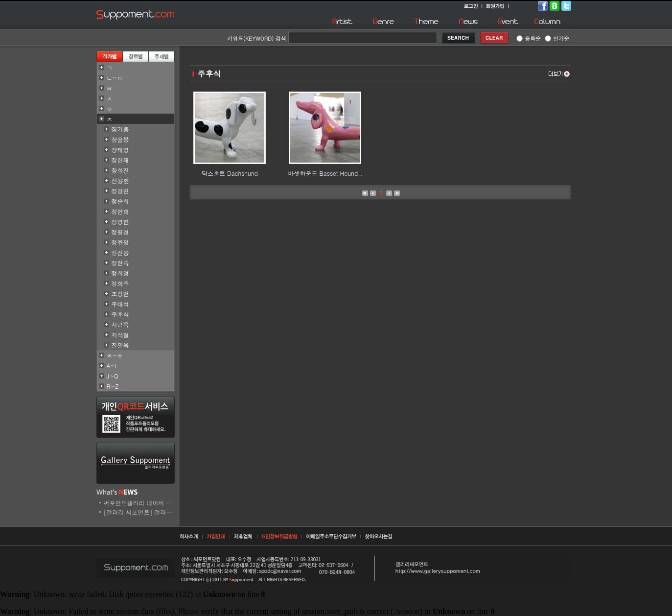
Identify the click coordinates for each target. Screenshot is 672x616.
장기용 (120, 129)
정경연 (120, 191)
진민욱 (120, 345)
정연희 (120, 211)
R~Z (113, 386)
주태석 (120, 304)
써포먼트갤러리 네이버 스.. (140, 503)
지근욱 (120, 324)
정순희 (120, 201)
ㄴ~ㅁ (115, 78)
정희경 (120, 273)
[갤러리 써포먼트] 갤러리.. (140, 512)
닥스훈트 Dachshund (230, 173)
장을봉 (120, 139)
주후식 (120, 314)
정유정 (120, 242)
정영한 (120, 222)
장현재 (120, 160)
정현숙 (120, 263)
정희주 (120, 283)
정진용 (120, 252)
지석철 (120, 335)
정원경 (120, 232)
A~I (112, 366)
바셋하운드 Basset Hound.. (325, 173)
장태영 (120, 150)
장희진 (120, 170)
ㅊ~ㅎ (115, 355)
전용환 (120, 180)
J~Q (113, 376)
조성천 (120, 294)
